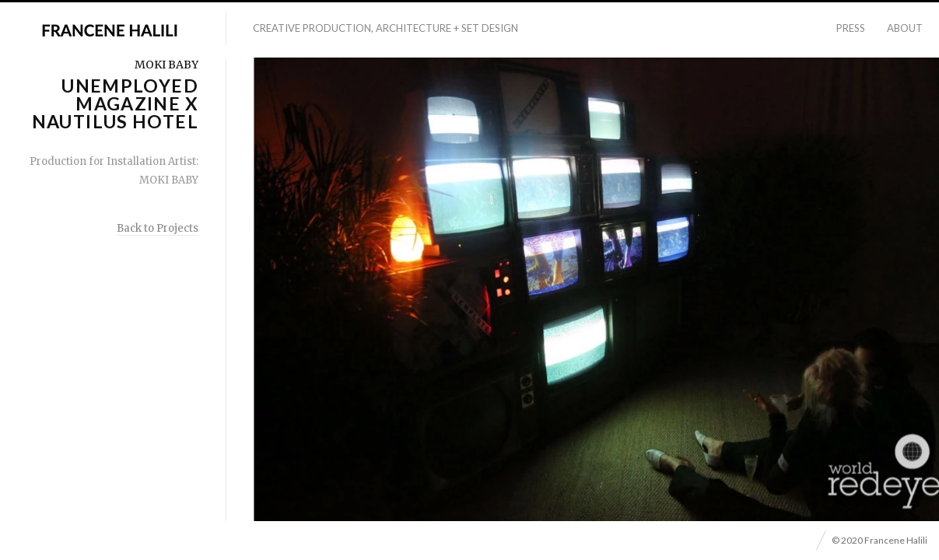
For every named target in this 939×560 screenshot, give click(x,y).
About (905, 28)
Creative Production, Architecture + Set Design (385, 28)
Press (851, 28)
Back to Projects (158, 228)
